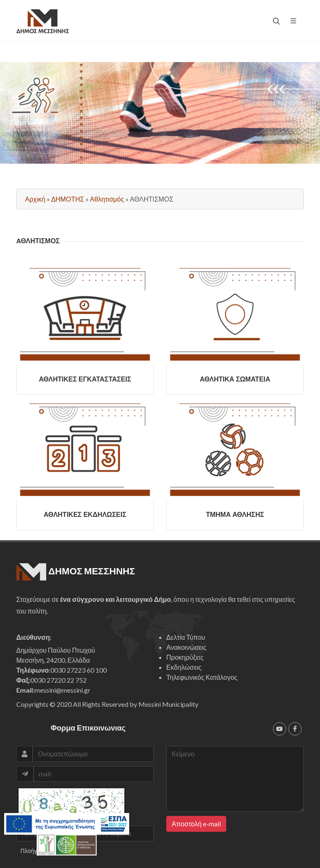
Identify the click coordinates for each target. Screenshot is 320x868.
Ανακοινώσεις (186, 647)
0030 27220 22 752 (59, 680)
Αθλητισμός (107, 199)
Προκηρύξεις (185, 657)
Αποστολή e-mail (196, 824)
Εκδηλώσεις (184, 667)
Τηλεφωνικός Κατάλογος (202, 677)
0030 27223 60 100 (79, 670)
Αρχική (35, 199)
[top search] (275, 21)
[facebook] (295, 729)
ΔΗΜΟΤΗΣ (68, 199)
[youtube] (280, 729)
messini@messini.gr (62, 690)
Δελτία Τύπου (186, 637)
